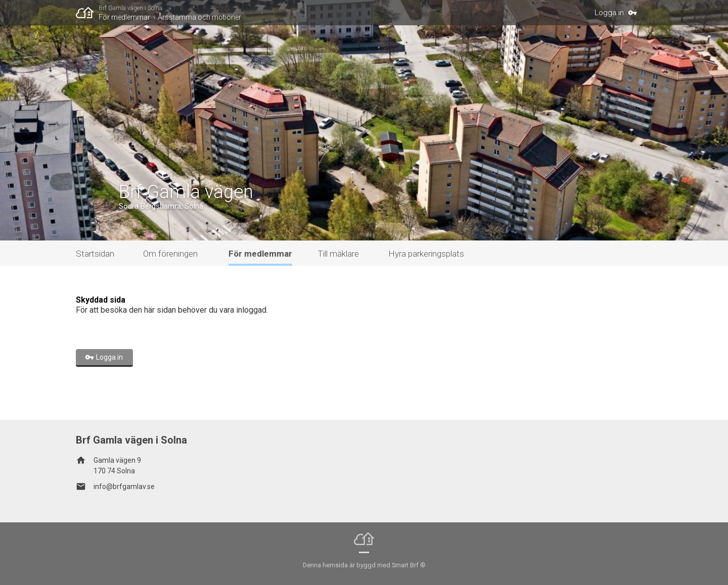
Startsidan (95, 254)
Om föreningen (170, 254)
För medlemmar (124, 17)
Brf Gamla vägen (186, 192)
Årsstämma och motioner (199, 17)
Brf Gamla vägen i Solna (130, 8)
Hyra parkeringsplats (426, 254)
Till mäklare (338, 254)
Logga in (609, 13)
